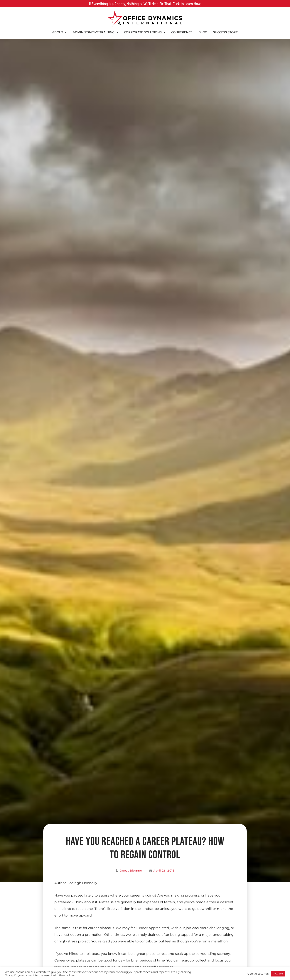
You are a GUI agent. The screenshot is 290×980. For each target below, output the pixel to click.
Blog (203, 32)
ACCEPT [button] (278, 974)
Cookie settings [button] (258, 974)
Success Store (225, 32)
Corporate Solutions (145, 32)
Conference (182, 32)
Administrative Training (95, 32)
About (59, 32)
